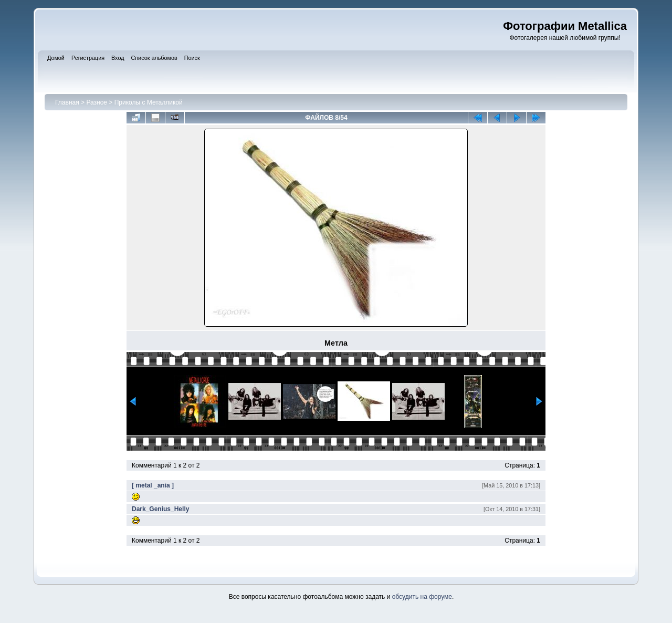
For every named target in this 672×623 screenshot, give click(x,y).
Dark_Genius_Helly (160, 509)
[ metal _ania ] (153, 485)
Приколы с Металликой (149, 102)
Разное (97, 102)
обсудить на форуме (422, 597)
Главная (67, 102)
